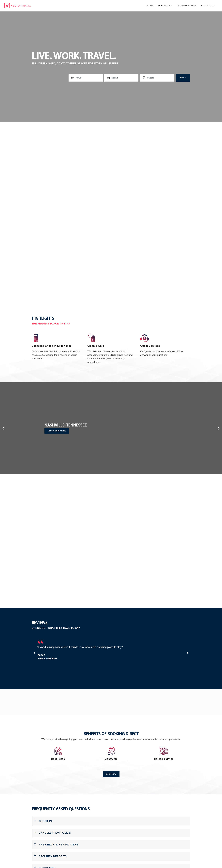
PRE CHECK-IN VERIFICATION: (59, 845)
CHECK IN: (46, 821)
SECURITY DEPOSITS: (53, 856)
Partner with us (187, 6)
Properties (165, 6)
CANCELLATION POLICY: (55, 833)
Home (150, 6)
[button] (3, 428)
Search (183, 78)
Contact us (208, 6)
